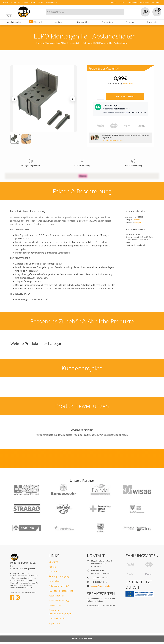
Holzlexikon (54, 581)
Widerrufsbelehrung (59, 601)
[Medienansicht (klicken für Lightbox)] (44, 99)
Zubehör (87, 43)
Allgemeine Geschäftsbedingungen (60, 612)
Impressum (54, 623)
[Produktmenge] (101, 96)
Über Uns (53, 562)
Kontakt (52, 567)
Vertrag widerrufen (82, 639)
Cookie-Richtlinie (57, 618)
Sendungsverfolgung (59, 576)
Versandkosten (128, 83)
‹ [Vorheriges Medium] (14, 99)
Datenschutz (55, 605)
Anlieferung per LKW (59, 586)
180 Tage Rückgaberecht (61, 591)
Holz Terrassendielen (72, 43)
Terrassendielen (53, 43)
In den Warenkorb (125, 96)
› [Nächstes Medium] (73, 99)
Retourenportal (56, 596)
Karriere (53, 571)
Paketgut (138, 223)
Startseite (40, 43)
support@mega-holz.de (49, 2)
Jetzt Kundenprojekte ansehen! (112, 140)
